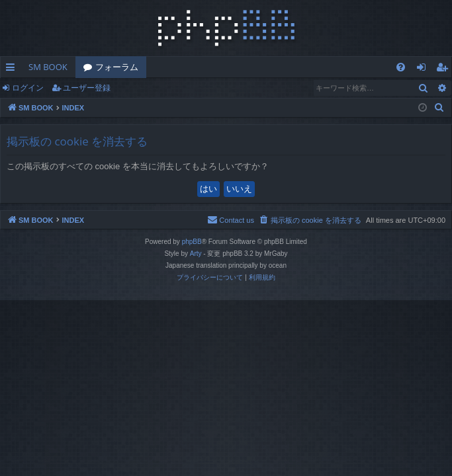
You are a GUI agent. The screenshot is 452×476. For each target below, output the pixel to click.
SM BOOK (48, 67)
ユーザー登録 (87, 88)
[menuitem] (401, 67)
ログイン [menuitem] (425, 69)
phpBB (192, 242)
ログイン (28, 88)
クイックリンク (13, 69)
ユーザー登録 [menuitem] (445, 69)
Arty (196, 254)
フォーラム (117, 67)
